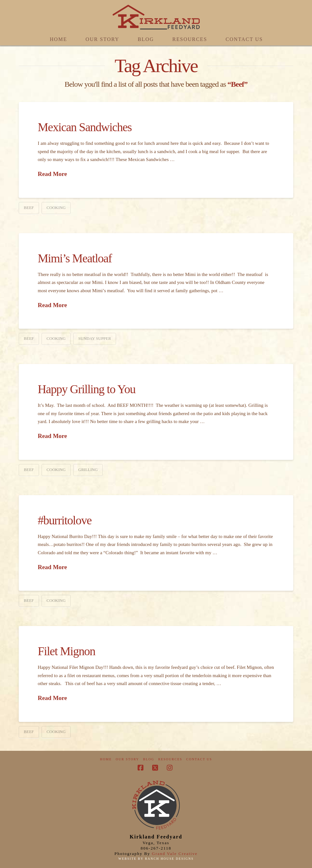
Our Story (127, 759)
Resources (170, 759)
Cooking (56, 208)
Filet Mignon (66, 651)
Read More (52, 174)
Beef (29, 208)
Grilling (88, 470)
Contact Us (199, 759)
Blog (149, 759)
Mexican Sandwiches (85, 127)
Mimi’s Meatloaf (75, 258)
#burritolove (65, 520)
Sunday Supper (95, 338)
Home (106, 759)
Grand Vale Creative (175, 854)
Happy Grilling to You (87, 389)
